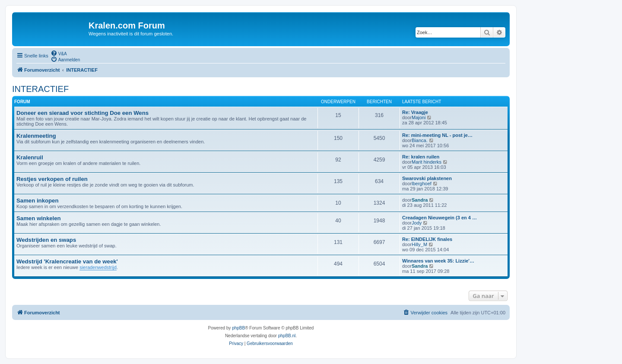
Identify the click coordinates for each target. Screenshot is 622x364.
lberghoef (422, 184)
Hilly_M (419, 244)
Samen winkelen (39, 218)
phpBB (238, 328)
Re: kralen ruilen (421, 157)
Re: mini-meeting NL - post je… (437, 135)
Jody (417, 223)
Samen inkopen (37, 201)
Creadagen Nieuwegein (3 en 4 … (440, 218)
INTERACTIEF (40, 89)
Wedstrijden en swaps (46, 240)
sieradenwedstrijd (98, 267)
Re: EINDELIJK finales (427, 239)
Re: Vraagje (415, 112)
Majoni (419, 117)
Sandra (420, 200)
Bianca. (420, 140)
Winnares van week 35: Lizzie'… (438, 261)
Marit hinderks (427, 162)
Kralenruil (30, 157)
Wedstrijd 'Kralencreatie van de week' (67, 261)
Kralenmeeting (36, 136)
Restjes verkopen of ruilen (52, 179)
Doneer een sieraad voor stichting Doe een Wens (83, 113)
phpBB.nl (287, 336)
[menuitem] (59, 53)
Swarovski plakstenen (427, 178)
